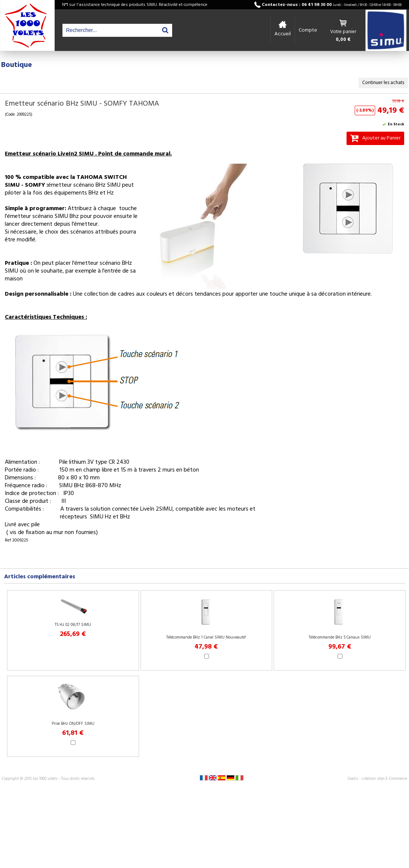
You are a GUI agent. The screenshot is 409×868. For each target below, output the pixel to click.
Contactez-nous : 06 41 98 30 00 (332, 5)
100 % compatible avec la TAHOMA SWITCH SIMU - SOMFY (66, 181)
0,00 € (343, 40)
